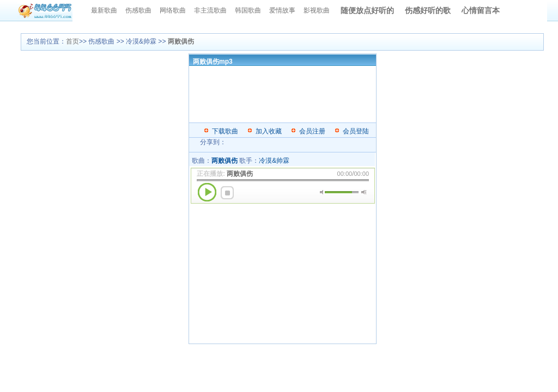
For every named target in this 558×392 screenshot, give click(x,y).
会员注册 (312, 131)
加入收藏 (269, 131)
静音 (322, 192)
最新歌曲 (104, 10)
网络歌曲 (173, 10)
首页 (72, 41)
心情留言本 (481, 10)
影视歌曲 (317, 10)
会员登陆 (356, 131)
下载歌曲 (225, 131)
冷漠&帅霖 (274, 161)
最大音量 (364, 192)
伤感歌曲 (138, 10)
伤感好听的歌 (428, 10)
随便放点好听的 (367, 10)
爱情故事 (282, 10)
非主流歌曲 (210, 10)
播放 (207, 192)
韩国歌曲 (248, 10)
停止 (227, 193)
